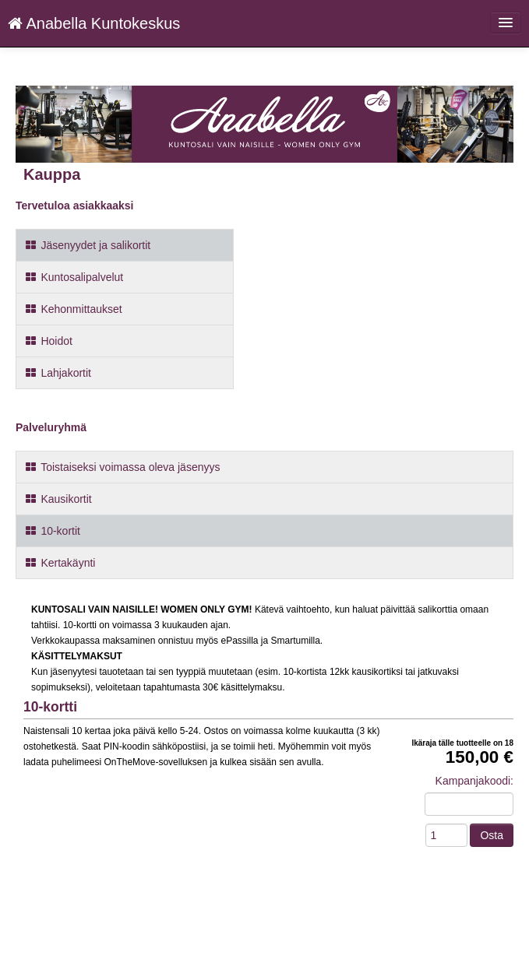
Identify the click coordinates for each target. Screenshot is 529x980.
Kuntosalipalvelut (74, 277)
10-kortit (52, 531)
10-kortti (50, 707)
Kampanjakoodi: (474, 781)
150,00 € (480, 757)
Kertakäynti (60, 563)
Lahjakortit (58, 373)
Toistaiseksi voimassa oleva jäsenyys (122, 467)
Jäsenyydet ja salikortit (87, 245)
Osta (492, 835)
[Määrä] (446, 835)
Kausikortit (58, 499)
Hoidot (48, 341)
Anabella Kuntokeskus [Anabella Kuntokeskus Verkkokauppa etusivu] (94, 23)
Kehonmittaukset (73, 309)
